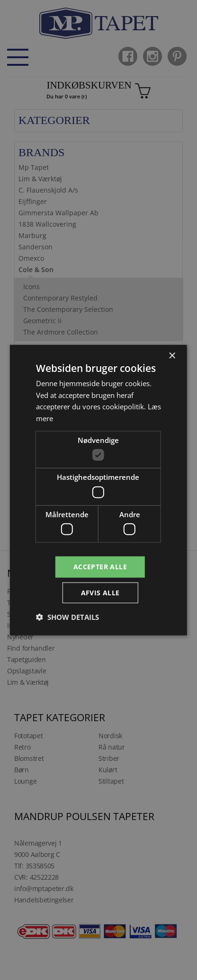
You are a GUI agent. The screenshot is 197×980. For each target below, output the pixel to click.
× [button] (172, 356)
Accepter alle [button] (100, 567)
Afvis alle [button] (100, 593)
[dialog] (98, 490)
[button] (67, 617)
